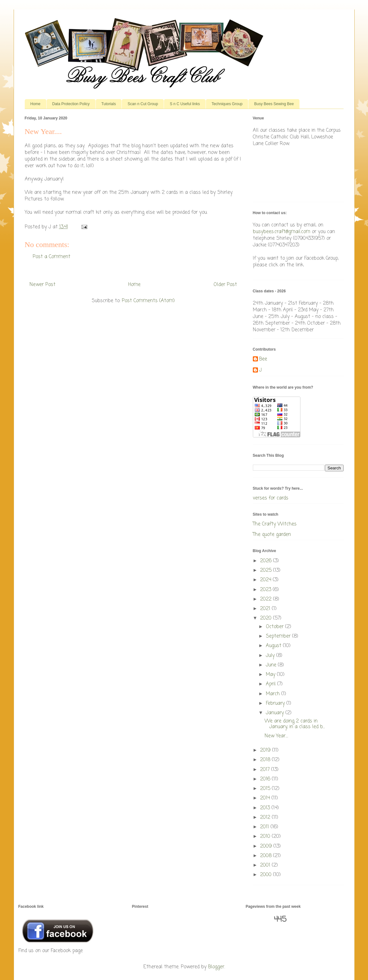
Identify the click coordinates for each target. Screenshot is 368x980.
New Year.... (276, 736)
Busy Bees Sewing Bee (274, 104)
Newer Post (43, 285)
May (271, 675)
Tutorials (109, 104)
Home (36, 104)
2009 (267, 846)
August (274, 646)
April (272, 684)
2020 (267, 618)
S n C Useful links (185, 104)
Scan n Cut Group (143, 104)
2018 (266, 760)
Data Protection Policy (71, 104)
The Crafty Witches (275, 524)
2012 (266, 818)
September (279, 636)
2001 (266, 865)
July (271, 656)
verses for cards (271, 498)
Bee (263, 360)
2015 (266, 789)
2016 (266, 779)
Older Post (225, 285)
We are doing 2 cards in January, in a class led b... (295, 724)
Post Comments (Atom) (148, 301)
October (276, 627)
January (276, 713)
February (276, 703)
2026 (267, 561)
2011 (265, 827)
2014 (266, 798)
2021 (266, 609)
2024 (266, 580)
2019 (266, 750)
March (274, 694)
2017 (266, 770)
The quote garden (272, 535)
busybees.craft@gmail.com (282, 232)
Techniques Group (227, 104)
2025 (267, 570)
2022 (267, 599)
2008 (267, 856)
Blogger (216, 967)
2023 (266, 590)
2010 (266, 837)
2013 (266, 808)
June (272, 665)
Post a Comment (52, 257)
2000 (267, 875)
